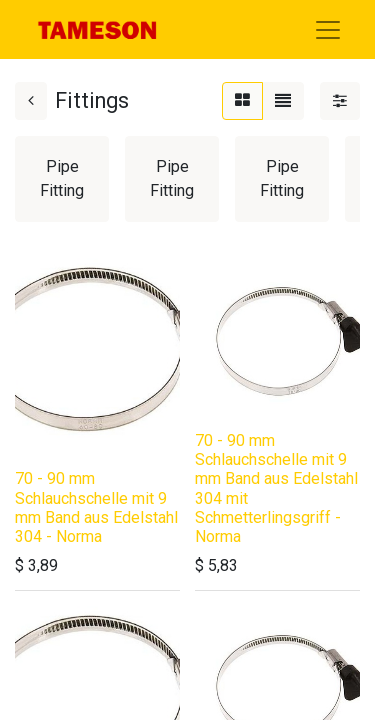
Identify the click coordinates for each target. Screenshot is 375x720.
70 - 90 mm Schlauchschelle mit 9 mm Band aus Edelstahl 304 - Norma (96, 507)
